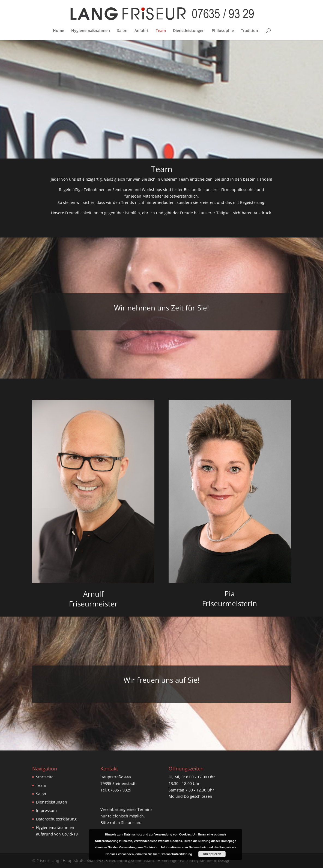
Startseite (45, 777)
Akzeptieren (212, 854)
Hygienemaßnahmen (91, 31)
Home (59, 31)
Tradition (249, 31)
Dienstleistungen (189, 31)
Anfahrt (142, 31)
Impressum (46, 810)
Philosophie (223, 31)
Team (161, 31)
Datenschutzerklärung (56, 819)
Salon (122, 31)
